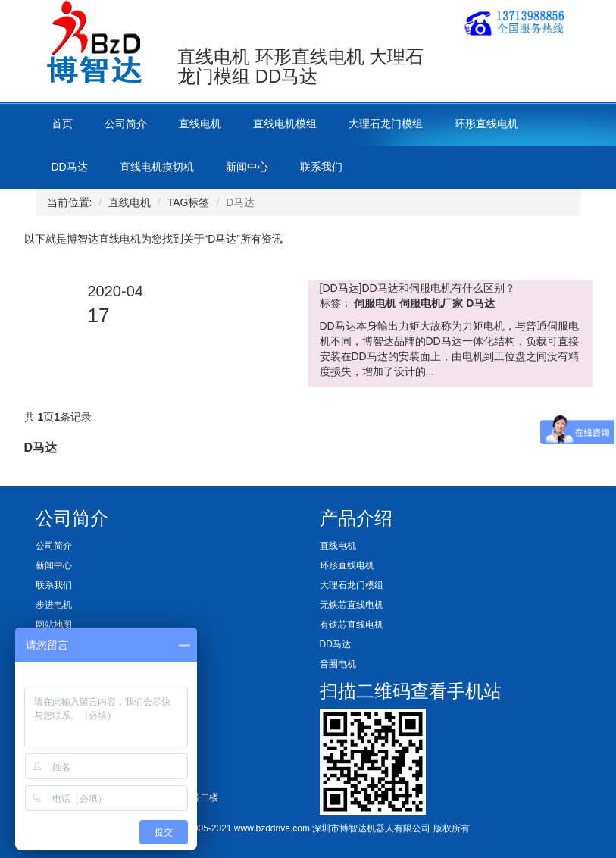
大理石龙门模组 (386, 124)
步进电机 (54, 605)
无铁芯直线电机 (352, 605)
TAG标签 (189, 202)
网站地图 (54, 625)
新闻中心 (247, 167)
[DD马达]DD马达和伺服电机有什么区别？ (417, 288)
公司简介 (126, 124)
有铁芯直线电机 (352, 625)
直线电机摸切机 (157, 167)
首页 (62, 124)
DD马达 (70, 167)
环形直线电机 (486, 124)
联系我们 (321, 167)
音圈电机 (338, 664)
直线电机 (200, 124)
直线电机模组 (285, 124)
